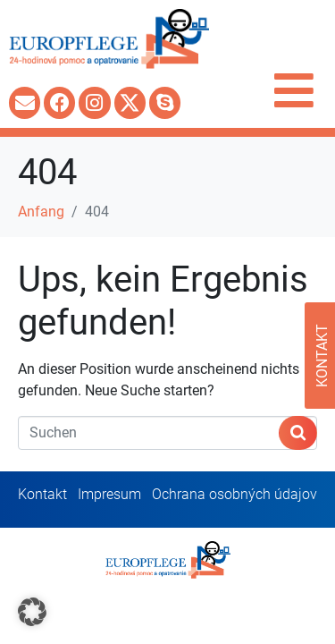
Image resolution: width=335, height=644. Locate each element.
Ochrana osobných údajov (234, 494)
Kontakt (42, 494)
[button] (32, 612)
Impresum (109, 494)
